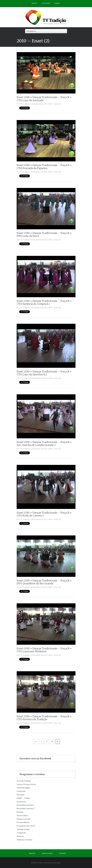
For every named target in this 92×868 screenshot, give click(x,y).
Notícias (20, 812)
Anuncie (34, 3)
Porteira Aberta (23, 822)
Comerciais (21, 791)
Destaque (21, 795)
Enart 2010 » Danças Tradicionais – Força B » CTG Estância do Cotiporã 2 (44, 302)
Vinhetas (20, 836)
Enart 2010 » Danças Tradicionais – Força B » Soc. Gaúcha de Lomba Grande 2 (44, 444)
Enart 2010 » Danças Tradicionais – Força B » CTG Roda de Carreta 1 (44, 514)
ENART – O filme (23, 798)
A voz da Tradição (24, 781)
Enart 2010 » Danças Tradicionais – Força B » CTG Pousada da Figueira (44, 167)
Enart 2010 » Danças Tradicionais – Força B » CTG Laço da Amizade (44, 99)
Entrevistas (21, 802)
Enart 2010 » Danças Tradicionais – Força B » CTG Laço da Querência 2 (44, 373)
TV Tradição (25, 104)
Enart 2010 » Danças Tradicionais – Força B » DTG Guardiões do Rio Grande (44, 582)
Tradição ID (21, 833)
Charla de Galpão (23, 788)
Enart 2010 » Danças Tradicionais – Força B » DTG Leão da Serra (44, 235)
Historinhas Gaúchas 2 (25, 809)
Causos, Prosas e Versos (26, 784)
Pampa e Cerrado (24, 819)
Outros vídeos (22, 816)
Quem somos (46, 3)
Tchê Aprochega (23, 829)
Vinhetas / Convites (25, 840)
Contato (57, 3)
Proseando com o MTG (26, 826)
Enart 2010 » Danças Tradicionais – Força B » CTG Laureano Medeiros (44, 650)
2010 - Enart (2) (55, 104)
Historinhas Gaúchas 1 (25, 805)
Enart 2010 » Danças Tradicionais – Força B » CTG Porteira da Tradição (44, 718)
